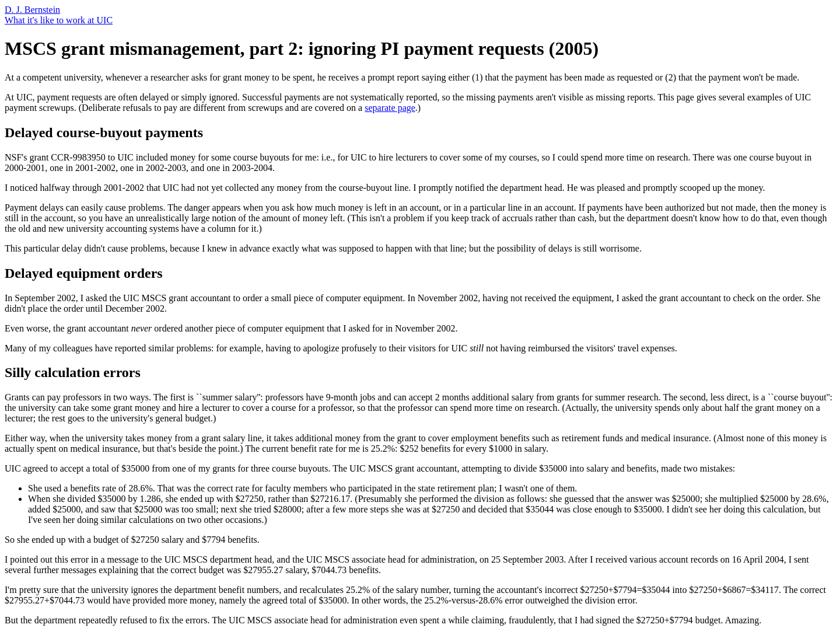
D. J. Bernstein (32, 10)
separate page (390, 108)
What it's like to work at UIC (59, 20)
